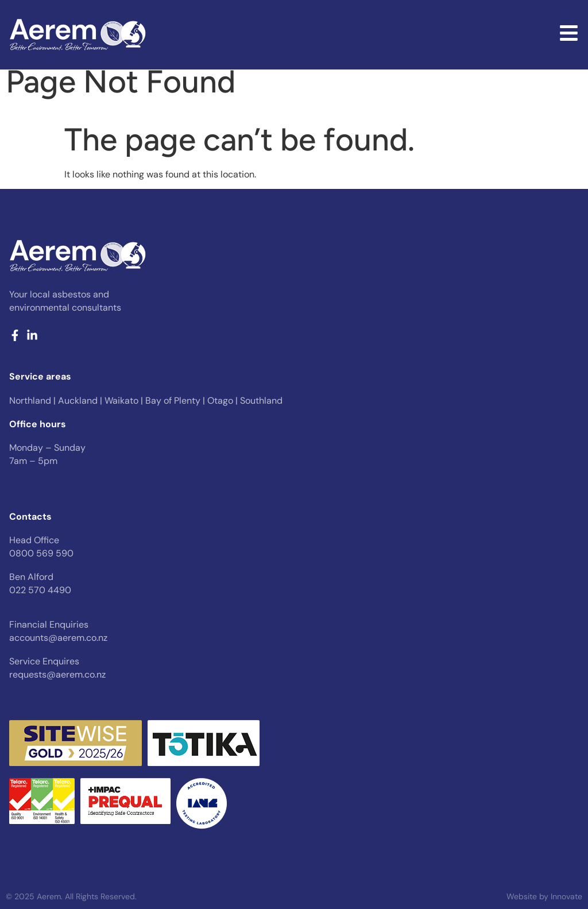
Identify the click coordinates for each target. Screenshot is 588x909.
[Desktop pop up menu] (569, 33)
